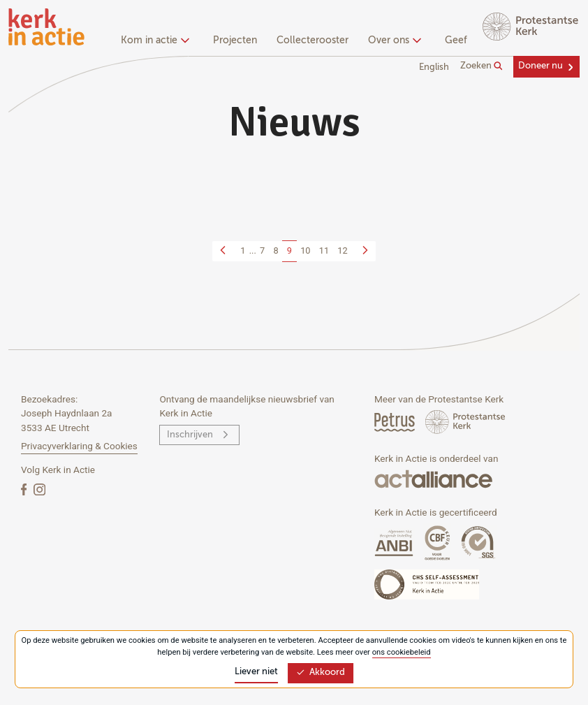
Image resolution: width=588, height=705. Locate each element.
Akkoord (321, 673)
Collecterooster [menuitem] (313, 41)
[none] (157, 42)
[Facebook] (25, 489)
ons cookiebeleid (402, 652)
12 (342, 250)
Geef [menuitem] (456, 41)
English (434, 67)
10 (305, 250)
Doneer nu (541, 66)
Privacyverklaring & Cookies (79, 446)
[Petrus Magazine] (396, 422)
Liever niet (256, 672)
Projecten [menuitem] (235, 41)
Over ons (393, 41)
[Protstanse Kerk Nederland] (465, 422)
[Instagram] (39, 489)
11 (324, 250)
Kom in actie (153, 41)
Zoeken (482, 66)
